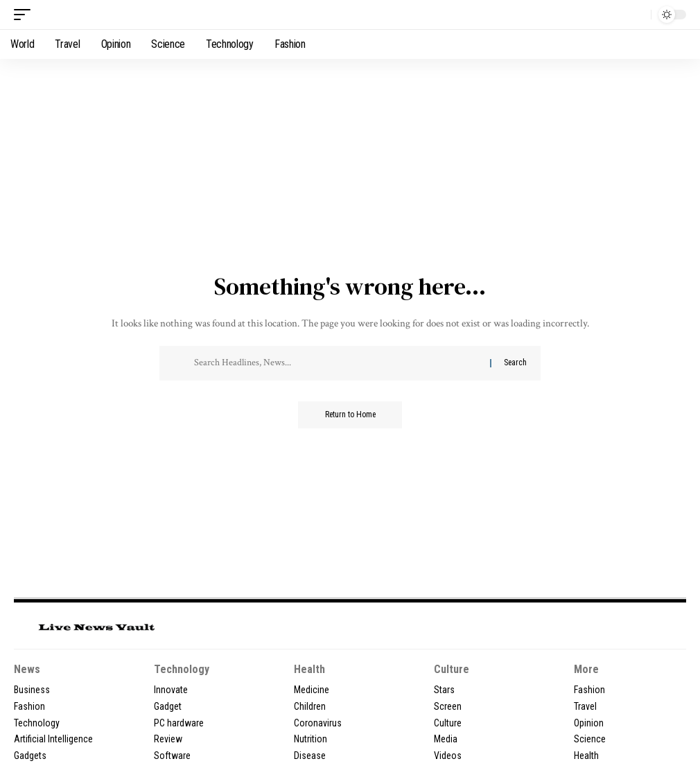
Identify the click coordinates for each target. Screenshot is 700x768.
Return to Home (350, 415)
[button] (26, 15)
